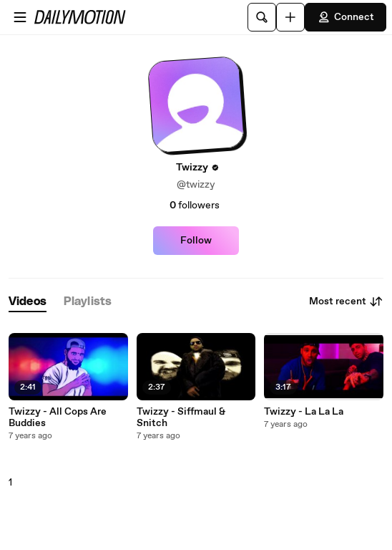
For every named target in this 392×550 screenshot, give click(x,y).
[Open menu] (20, 17)
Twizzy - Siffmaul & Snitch (181, 418)
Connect (346, 17)
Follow (196, 241)
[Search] (262, 17)
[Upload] (290, 17)
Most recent (346, 301)
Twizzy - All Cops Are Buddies (58, 418)
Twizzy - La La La (304, 412)
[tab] (28, 302)
